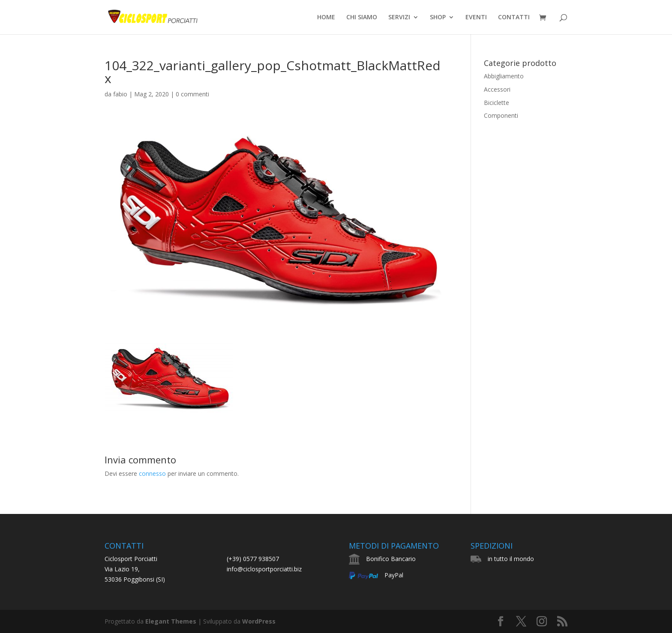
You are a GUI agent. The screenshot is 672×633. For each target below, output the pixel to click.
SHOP (438, 18)
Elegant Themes (171, 621)
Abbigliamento (504, 76)
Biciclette (496, 103)
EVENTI (476, 18)
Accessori (497, 89)
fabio (120, 94)
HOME (326, 18)
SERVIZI (399, 18)
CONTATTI (514, 18)
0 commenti (192, 94)
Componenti (501, 115)
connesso (152, 473)
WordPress (259, 621)
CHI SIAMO (362, 18)
